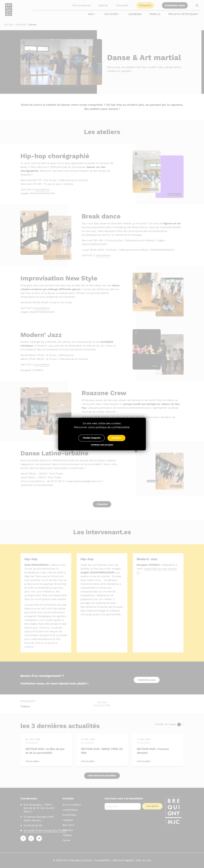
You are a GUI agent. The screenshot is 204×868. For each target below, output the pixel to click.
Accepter (116, 438)
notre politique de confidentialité (109, 427)
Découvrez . (102, 427)
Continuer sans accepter (102, 445)
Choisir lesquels (92, 438)
